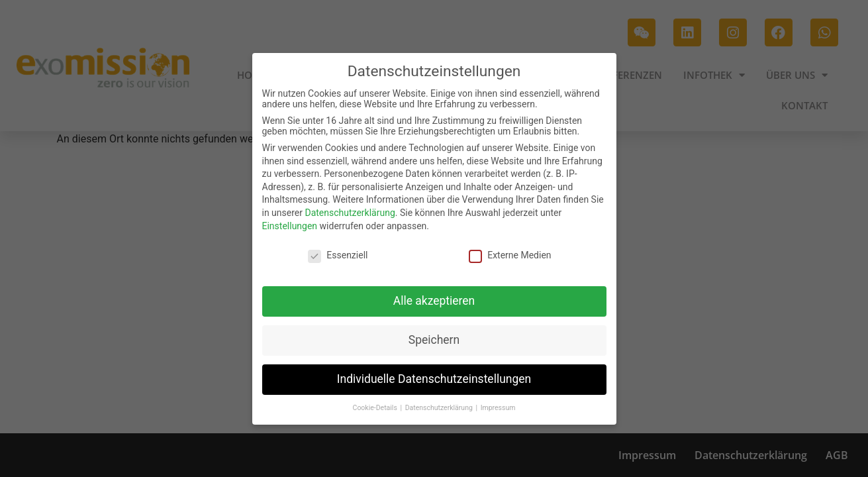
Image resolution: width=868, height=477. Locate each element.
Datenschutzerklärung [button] (440, 407)
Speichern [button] (434, 339)
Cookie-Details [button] (376, 407)
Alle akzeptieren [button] (434, 300)
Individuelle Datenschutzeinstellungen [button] (434, 378)
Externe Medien (510, 255)
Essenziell (338, 255)
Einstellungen (290, 225)
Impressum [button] (498, 407)
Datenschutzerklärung (350, 212)
